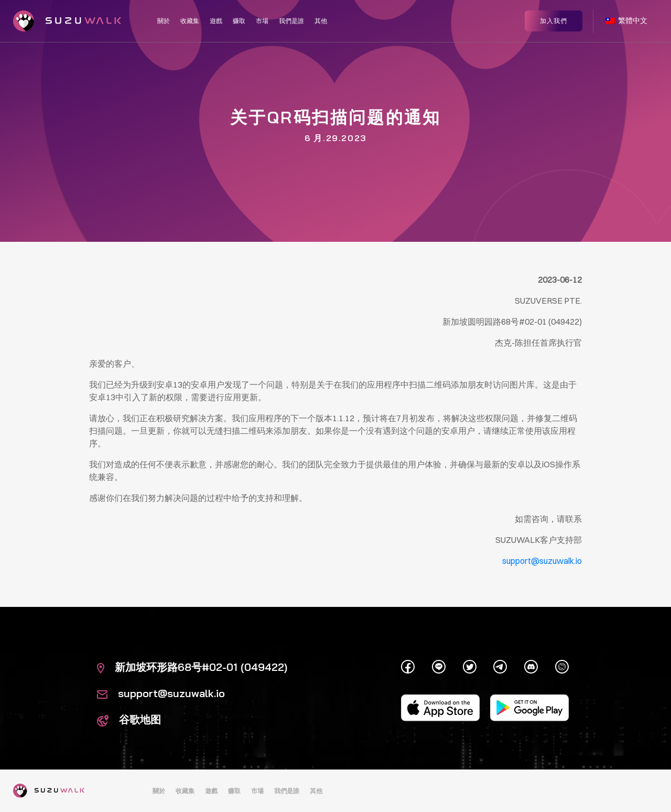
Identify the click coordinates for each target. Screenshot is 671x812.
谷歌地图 (129, 719)
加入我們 (554, 20)
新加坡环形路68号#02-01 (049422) (192, 667)
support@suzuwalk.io (161, 693)
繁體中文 (626, 20)
